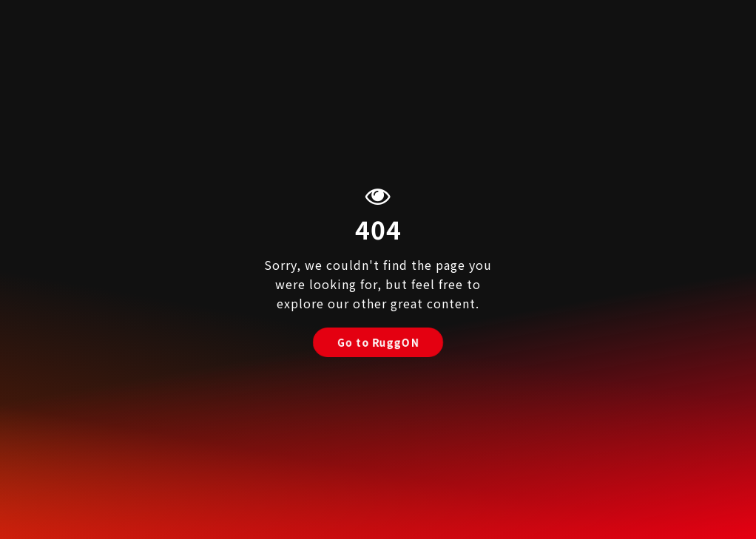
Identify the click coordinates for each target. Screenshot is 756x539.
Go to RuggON (378, 342)
